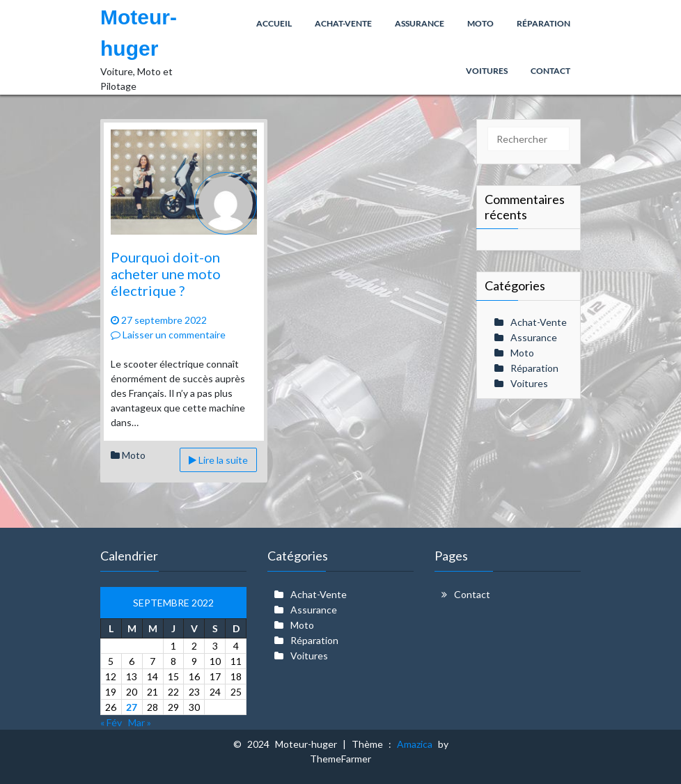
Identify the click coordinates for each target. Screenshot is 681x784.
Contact (472, 594)
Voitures (529, 383)
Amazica (417, 744)
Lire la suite (218, 460)
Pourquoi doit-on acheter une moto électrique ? (166, 274)
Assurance (534, 337)
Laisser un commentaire (168, 335)
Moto (134, 455)
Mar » (140, 722)
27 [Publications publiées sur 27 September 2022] (132, 707)
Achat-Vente (539, 322)
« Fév (111, 722)
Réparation (534, 368)
